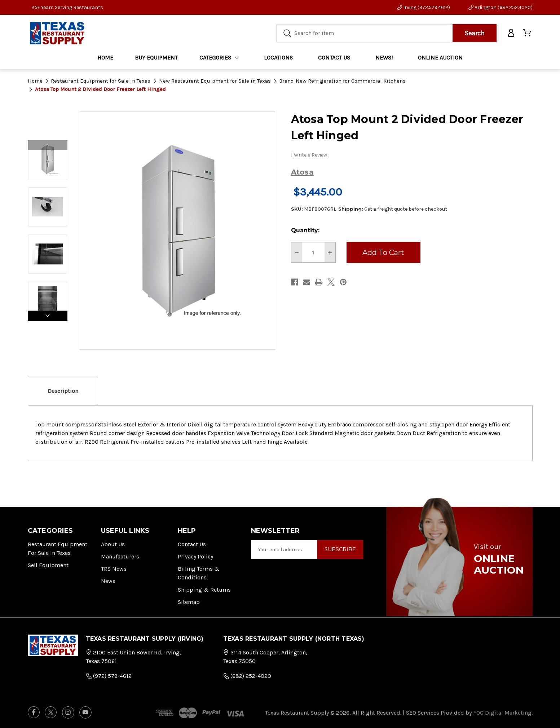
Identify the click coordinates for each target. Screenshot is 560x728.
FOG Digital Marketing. (503, 713)
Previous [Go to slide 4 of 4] (48, 145)
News (108, 581)
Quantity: (305, 230)
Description (63, 391)
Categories (219, 58)
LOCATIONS (278, 58)
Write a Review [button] (310, 155)
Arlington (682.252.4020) (501, 7)
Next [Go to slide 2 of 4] (48, 316)
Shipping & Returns (204, 590)
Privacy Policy (195, 556)
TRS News (114, 569)
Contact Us (192, 544)
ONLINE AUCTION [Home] (440, 58)
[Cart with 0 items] (528, 33)
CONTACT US (334, 58)
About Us (113, 544)
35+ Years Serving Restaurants (67, 7)
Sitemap (189, 602)
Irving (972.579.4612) (424, 7)
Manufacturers (120, 556)
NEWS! (384, 58)
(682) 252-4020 (247, 676)
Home (105, 58)
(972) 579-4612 (109, 676)
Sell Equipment (48, 565)
